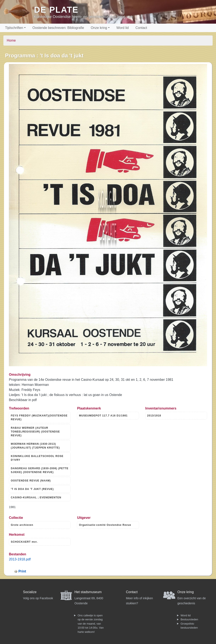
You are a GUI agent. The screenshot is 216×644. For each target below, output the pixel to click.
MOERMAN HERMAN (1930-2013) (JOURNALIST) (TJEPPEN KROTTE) (35, 446)
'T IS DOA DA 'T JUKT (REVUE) (32, 489)
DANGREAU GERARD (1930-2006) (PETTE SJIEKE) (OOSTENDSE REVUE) (40, 470)
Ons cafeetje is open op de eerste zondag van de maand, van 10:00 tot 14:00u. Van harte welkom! (91, 624)
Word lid (123, 28)
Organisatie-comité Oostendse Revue (105, 525)
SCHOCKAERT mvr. (24, 542)
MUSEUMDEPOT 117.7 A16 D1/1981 (103, 416)
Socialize (30, 592)
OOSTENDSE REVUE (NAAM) (31, 481)
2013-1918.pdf (20, 559)
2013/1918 (154, 416)
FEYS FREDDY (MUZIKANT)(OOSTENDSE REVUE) (39, 418)
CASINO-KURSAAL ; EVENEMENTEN (36, 498)
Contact (141, 28)
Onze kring (99, 28)
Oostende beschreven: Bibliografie (58, 28)
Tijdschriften (14, 28)
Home (11, 40)
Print (22, 571)
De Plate (56, 10)
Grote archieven (22, 525)
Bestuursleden (189, 619)
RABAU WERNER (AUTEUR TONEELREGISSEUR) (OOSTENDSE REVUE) (35, 432)
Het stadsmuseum (88, 592)
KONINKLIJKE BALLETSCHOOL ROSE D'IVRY (37, 458)
